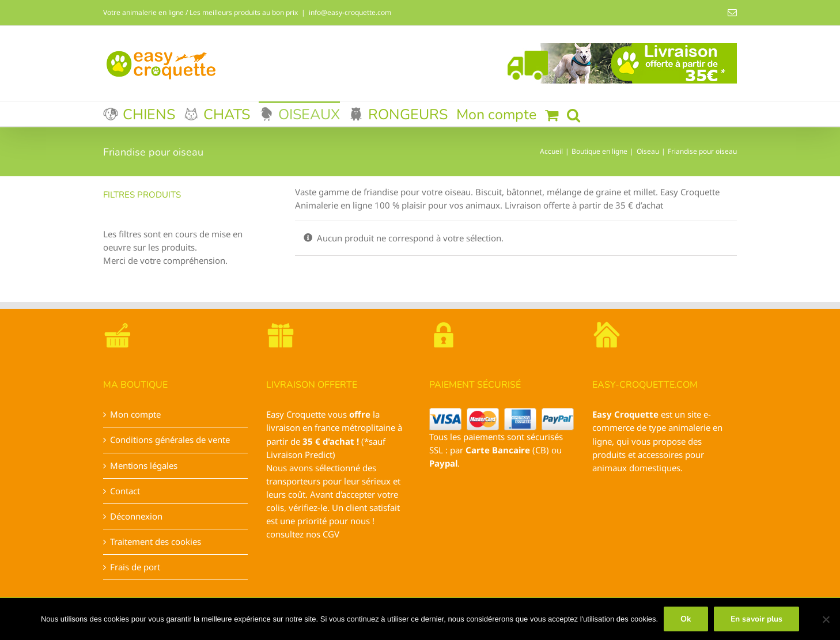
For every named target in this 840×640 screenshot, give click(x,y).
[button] (574, 114)
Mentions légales (144, 465)
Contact (125, 491)
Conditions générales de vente (170, 440)
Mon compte (135, 414)
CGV (331, 534)
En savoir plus (756, 619)
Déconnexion (136, 516)
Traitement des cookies (156, 541)
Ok (686, 619)
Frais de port (135, 567)
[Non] (826, 619)
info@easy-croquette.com (350, 12)
